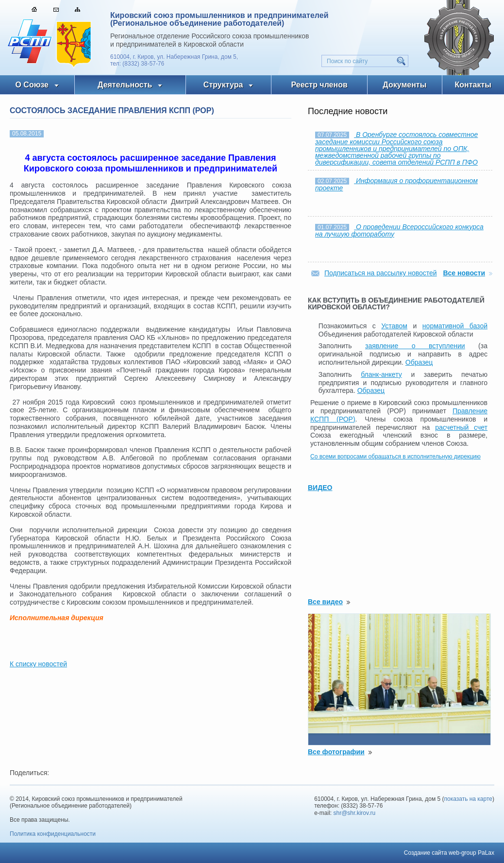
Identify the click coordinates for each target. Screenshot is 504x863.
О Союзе (32, 85)
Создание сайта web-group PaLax (449, 853)
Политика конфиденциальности (53, 834)
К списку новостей (38, 664)
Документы (404, 85)
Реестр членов (319, 85)
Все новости (464, 273)
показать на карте (469, 799)
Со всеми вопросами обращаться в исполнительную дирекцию (395, 457)
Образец (419, 362)
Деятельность (125, 85)
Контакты (473, 85)
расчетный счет (461, 427)
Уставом (394, 326)
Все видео (325, 602)
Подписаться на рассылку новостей (381, 273)
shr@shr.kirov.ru (355, 813)
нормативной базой (455, 326)
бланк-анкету (381, 374)
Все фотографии (336, 752)
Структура (223, 85)
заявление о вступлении (415, 346)
